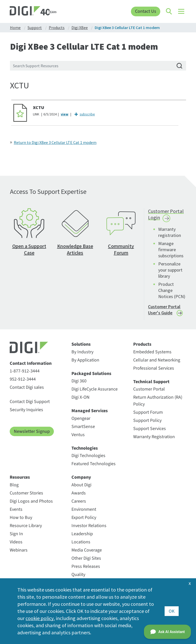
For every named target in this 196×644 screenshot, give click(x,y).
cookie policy (39, 618)
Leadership (82, 534)
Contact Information (31, 364)
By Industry (82, 352)
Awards (79, 493)
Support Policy (147, 420)
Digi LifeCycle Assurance (95, 389)
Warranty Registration (154, 437)
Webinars (19, 550)
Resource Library (26, 526)
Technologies (85, 448)
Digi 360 (79, 381)
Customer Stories (26, 493)
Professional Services (154, 368)
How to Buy (21, 518)
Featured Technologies (94, 464)
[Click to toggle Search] (169, 11)
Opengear (81, 418)
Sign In (16, 534)
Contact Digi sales (27, 387)
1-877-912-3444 (25, 371)
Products (142, 344)
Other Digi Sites (86, 558)
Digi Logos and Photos (31, 501)
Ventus (78, 435)
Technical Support (151, 382)
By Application (85, 360)
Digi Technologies (88, 456)
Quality (78, 575)
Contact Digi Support (30, 402)
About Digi (81, 485)
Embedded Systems (152, 352)
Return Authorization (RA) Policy (158, 401)
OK (172, 611)
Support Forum (148, 412)
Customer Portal (149, 389)
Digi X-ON (81, 397)
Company (81, 477)
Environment (84, 509)
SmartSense (83, 427)
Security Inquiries (26, 410)
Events (16, 509)
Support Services (150, 429)
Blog (14, 485)
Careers (79, 501)
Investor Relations (89, 526)
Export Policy (84, 518)
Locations (81, 542)
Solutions (81, 344)
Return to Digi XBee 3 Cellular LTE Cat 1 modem (55, 142)
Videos (16, 542)
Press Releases (86, 566)
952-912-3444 (23, 379)
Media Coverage (87, 550)
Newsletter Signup (32, 431)
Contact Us (146, 11)
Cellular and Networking (157, 360)
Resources (20, 477)
